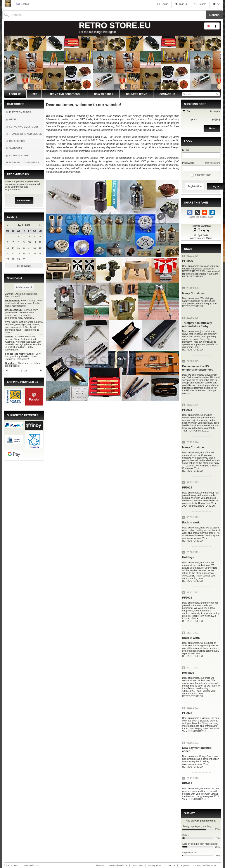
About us (100, 865)
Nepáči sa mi (189, 852)
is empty (215, 111)
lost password (213, 163)
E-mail (186, 150)
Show (212, 128)
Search (214, 15)
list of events (24, 266)
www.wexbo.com (31, 865)
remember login (201, 175)
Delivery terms (154, 865)
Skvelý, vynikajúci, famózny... (198, 826)
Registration (195, 186)
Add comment (24, 287)
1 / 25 (24, 371)
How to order (138, 865)
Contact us (170, 865)
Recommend (24, 200)
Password (188, 163)
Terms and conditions (118, 865)
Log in (215, 186)
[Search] (104, 15)
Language (184, 865)
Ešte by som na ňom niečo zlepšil (200, 844)
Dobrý (186, 835)
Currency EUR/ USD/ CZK (205, 865)
